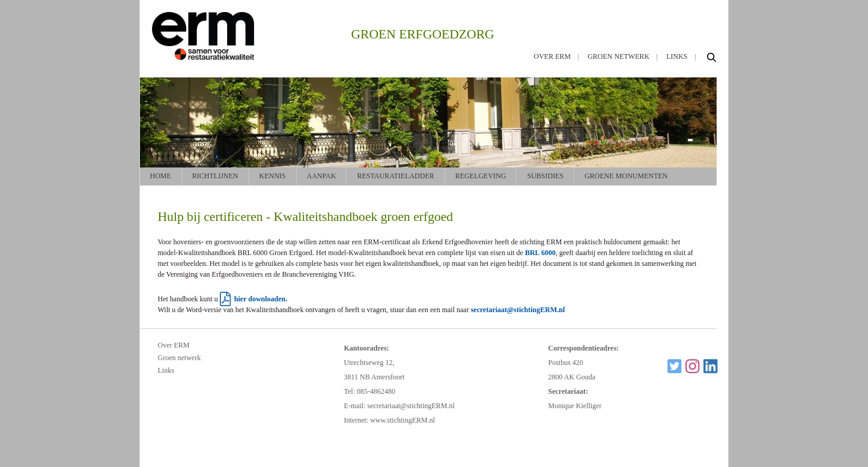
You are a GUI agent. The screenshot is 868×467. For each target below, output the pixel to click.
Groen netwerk (618, 56)
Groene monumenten (626, 176)
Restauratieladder (395, 176)
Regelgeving (481, 176)
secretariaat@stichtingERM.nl (518, 310)
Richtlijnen (215, 176)
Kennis (273, 176)
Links (677, 56)
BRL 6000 (540, 253)
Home (161, 176)
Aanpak (322, 176)
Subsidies (545, 176)
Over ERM (553, 56)
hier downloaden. (261, 299)
